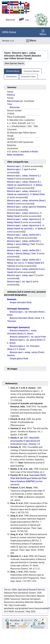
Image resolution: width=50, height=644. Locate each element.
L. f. (18, 169)
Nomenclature (13, 71)
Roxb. (21, 302)
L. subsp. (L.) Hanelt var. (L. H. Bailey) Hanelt (25, 185)
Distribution (11, 77)
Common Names (32, 71)
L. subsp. (20, 275)
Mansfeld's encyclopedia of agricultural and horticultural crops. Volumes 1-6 (25, 441)
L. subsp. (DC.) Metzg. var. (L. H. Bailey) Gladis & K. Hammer (26, 263)
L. (15, 166)
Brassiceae (15, 107)
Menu (31, 41)
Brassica (11, 95)
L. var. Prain (28, 337)
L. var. (19, 282)
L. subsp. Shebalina (27, 207)
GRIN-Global (9, 32)
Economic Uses (28, 77)
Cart (24, 19)
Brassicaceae (13, 101)
